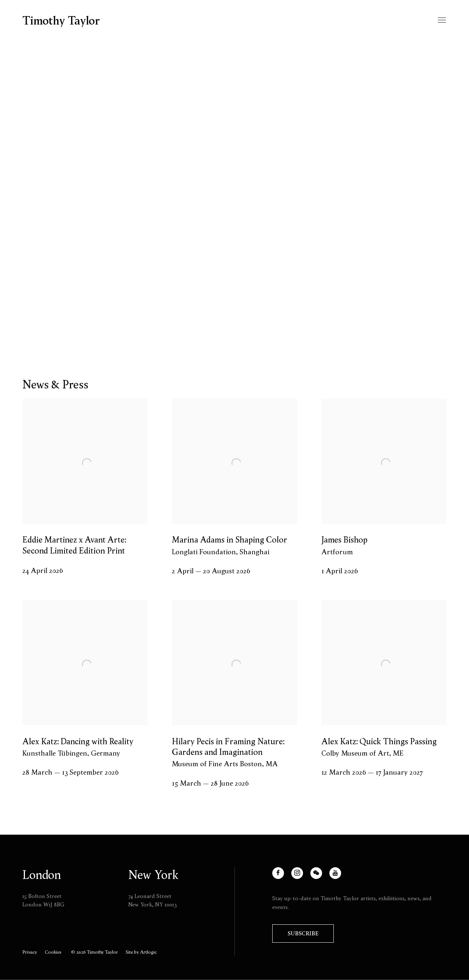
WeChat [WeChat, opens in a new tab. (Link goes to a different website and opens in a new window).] (321, 877)
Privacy (30, 952)
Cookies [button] (53, 952)
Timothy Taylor (61, 21)
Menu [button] (441, 21)
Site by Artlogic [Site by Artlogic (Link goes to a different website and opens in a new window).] (141, 952)
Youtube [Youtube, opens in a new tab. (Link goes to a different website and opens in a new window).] (340, 877)
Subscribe (303, 933)
